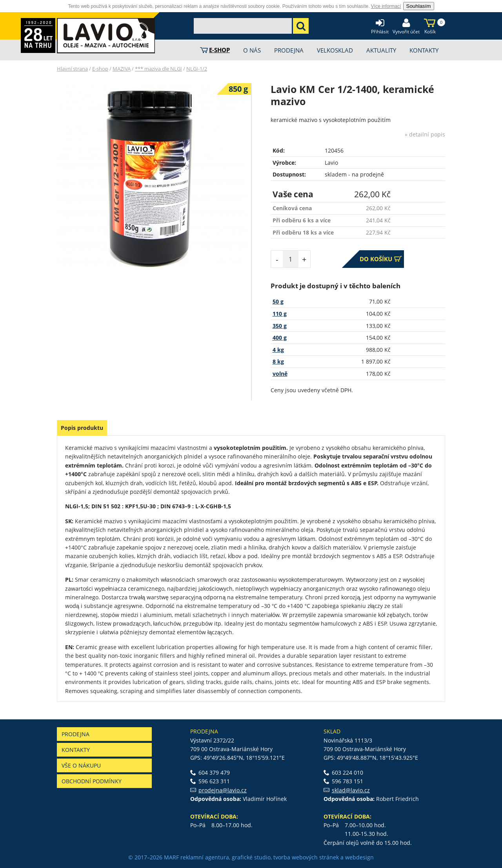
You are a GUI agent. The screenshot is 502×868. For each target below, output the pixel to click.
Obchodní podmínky (92, 781)
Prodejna (75, 734)
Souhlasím (419, 6)
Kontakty (76, 750)
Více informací (386, 6)
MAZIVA (122, 69)
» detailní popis (425, 134)
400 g (280, 338)
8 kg (278, 361)
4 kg (278, 350)
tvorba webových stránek (306, 857)
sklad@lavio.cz (351, 790)
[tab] (82, 428)
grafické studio (251, 857)
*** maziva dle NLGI (158, 69)
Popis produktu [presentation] (82, 428)
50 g (278, 301)
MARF (171, 857)
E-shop (100, 69)
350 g (280, 326)
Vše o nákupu (81, 765)
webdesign (359, 857)
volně (280, 374)
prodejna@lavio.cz (223, 790)
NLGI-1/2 (197, 69)
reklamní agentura (205, 857)
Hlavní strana (72, 69)
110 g (280, 314)
